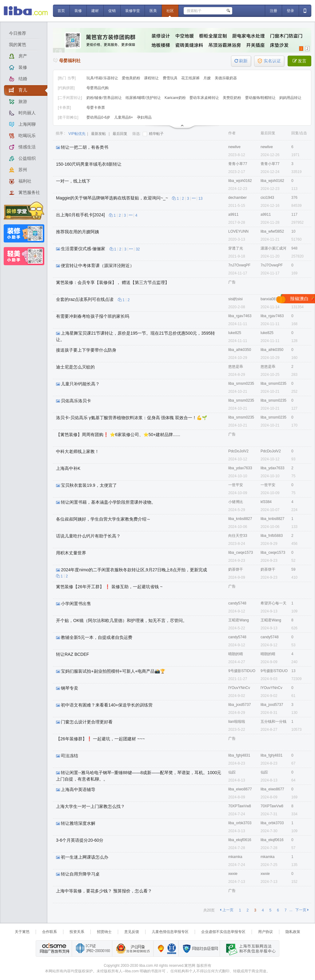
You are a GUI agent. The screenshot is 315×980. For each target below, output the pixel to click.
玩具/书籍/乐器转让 (103, 78)
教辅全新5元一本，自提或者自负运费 (97, 637)
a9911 (233, 214)
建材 (95, 11)
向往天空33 (238, 536)
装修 (78, 11)
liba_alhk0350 (240, 350)
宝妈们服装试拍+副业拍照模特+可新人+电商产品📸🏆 (113, 671)
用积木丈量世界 (71, 553)
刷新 (241, 61)
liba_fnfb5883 (272, 536)
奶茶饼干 (236, 569)
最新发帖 (98, 134)
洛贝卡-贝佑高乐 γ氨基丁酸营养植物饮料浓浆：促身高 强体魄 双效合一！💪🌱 (132, 418)
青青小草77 (238, 164)
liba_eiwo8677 (240, 789)
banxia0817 (270, 299)
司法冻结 (70, 756)
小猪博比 (236, 502)
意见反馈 (132, 932)
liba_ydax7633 (240, 468)
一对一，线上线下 (73, 181)
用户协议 (265, 932)
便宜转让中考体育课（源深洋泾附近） (98, 266)
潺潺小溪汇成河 (273, 248)
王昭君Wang (239, 620)
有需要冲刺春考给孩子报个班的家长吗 (93, 316)
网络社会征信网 (199, 949)
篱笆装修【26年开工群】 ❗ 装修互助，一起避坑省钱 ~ (109, 587)
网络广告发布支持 (54, 949)
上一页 (227, 910)
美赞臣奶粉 (232, 98)
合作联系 (50, 932)
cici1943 (267, 198)
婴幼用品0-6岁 (99, 117)
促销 (112, 11)
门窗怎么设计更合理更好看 (87, 722)
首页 (61, 11)
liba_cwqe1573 (241, 553)
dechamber (237, 198)
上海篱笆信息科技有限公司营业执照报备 (159, 949)
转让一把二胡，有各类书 (85, 147)
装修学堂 (133, 11)
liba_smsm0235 (241, 384)
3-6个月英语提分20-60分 (80, 840)
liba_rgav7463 (240, 316)
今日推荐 (18, 33)
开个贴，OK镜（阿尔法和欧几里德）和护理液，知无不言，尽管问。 (122, 620)
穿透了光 (236, 248)
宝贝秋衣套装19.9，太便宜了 (89, 485)
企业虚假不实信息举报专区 (223, 932)
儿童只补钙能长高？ (80, 384)
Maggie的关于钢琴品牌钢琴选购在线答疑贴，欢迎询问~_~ (112, 198)
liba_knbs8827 (240, 519)
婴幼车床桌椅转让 (205, 98)
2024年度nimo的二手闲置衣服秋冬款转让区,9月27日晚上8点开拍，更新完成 (134, 570)
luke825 (235, 333)
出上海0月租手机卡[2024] (80, 215)
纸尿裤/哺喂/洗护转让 (144, 98)
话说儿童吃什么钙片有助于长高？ (88, 536)
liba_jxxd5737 (239, 705)
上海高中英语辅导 (78, 789)
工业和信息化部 (92, 949)
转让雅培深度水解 (78, 823)
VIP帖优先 (77, 134)
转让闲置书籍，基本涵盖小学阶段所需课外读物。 (108, 502)
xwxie (233, 874)
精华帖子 (153, 134)
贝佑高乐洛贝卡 (76, 401)
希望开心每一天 (273, 603)
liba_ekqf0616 (240, 840)
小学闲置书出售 (76, 604)
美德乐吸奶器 (226, 78)
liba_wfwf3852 (272, 231)
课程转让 (152, 78)
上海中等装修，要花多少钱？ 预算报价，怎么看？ (104, 891)
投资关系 (77, 932)
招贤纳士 (104, 932)
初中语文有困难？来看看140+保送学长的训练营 (107, 705)
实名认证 (269, 61)
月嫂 (207, 78)
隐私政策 (293, 932)
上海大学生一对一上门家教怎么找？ (90, 806)
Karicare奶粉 (176, 98)
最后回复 (120, 134)
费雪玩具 (171, 78)
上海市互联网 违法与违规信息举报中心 (249, 949)
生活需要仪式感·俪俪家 (83, 249)
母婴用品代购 (98, 88)
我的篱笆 (18, 45)
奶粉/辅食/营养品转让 (105, 98)
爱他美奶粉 (132, 78)
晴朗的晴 (236, 654)
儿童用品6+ (124, 117)
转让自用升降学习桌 (80, 874)
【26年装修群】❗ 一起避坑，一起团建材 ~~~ (100, 739)
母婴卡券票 (96, 108)
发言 (300, 61)
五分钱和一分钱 (273, 722)
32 (138, 249)
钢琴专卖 (70, 688)
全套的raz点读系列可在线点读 (85, 299)
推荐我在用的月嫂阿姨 (78, 232)
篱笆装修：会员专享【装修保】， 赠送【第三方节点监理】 (113, 282)
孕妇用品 (144, 117)
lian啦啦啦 (237, 722)
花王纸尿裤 (191, 78)
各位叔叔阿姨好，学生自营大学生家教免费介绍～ (103, 519)
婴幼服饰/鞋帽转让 (261, 98)
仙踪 (232, 772)
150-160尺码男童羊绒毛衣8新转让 (89, 164)
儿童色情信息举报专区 (170, 932)
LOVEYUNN (238, 231)
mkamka (235, 857)
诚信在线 (171, 949)
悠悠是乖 (236, 367)
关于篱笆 (22, 932)
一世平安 (236, 485)
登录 (290, 11)
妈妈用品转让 (290, 98)
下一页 (302, 910)
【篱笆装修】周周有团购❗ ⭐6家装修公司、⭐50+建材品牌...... (118, 435)
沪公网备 (133, 949)
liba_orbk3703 (240, 823)
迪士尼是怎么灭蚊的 (75, 367)
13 (200, 199)
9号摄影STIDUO (242, 671)
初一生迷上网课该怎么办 (85, 857)
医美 (153, 11)
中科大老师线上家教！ (78, 451)
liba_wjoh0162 (240, 181)
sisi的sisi (235, 299)
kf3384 (266, 502)
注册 (273, 11)
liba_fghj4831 (239, 755)
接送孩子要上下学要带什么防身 (86, 350)
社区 (170, 11)
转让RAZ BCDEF (72, 654)
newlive (234, 147)
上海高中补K (68, 468)
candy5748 (237, 603)
